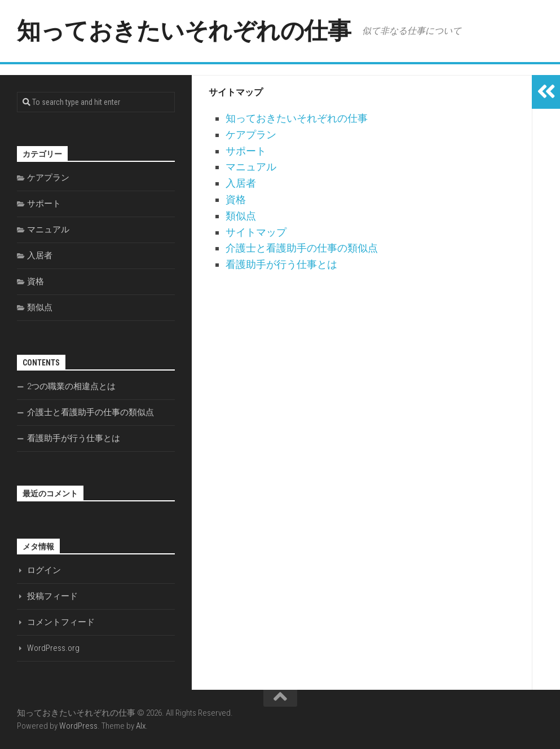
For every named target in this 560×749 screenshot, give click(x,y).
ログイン (44, 570)
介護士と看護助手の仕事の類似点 (302, 248)
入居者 (241, 183)
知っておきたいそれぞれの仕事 (184, 31)
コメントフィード (61, 622)
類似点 (241, 216)
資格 (236, 199)
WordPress (78, 726)
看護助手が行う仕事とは (281, 264)
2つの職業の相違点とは (71, 386)
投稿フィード (52, 596)
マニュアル (251, 167)
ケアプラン (251, 135)
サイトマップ (256, 232)
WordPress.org (53, 648)
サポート (246, 151)
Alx (141, 726)
